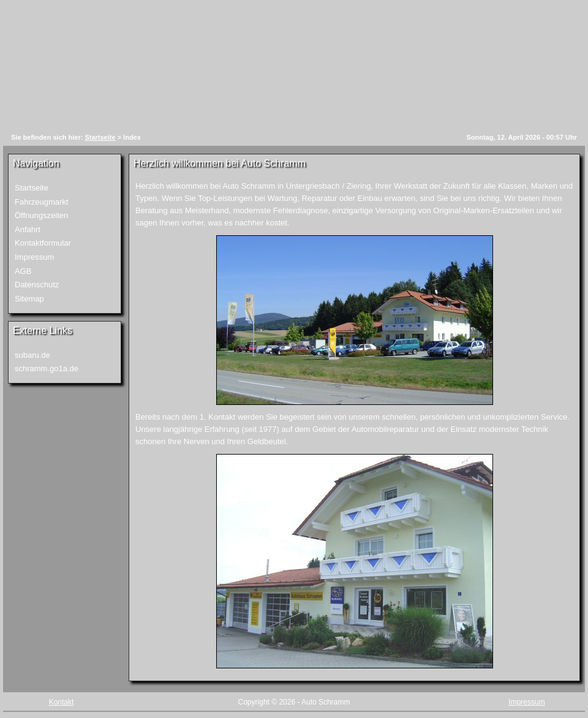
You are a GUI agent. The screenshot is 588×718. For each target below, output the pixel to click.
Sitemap (29, 299)
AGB (23, 271)
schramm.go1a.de (47, 368)
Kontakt (62, 702)
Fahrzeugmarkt (41, 202)
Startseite (100, 137)
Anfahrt (28, 229)
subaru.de (32, 355)
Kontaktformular (43, 243)
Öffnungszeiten (41, 215)
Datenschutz (37, 285)
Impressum (34, 257)
